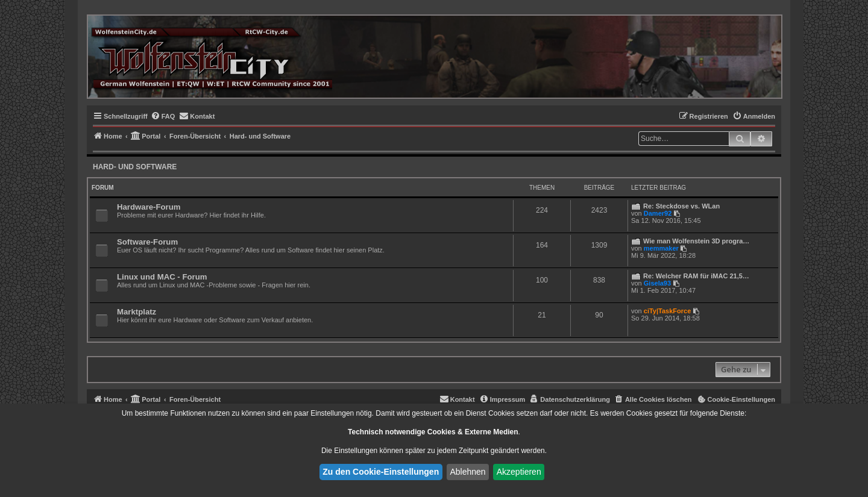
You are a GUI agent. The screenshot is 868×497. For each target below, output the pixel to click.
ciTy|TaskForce (667, 311)
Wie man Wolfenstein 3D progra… (696, 241)
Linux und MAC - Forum (162, 277)
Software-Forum (147, 242)
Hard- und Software (135, 167)
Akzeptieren (519, 472)
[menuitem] (163, 116)
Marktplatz (137, 312)
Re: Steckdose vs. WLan (681, 206)
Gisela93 (657, 283)
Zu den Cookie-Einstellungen (381, 472)
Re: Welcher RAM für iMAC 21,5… (696, 276)
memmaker (661, 248)
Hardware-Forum (149, 207)
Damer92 (658, 213)
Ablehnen (467, 472)
